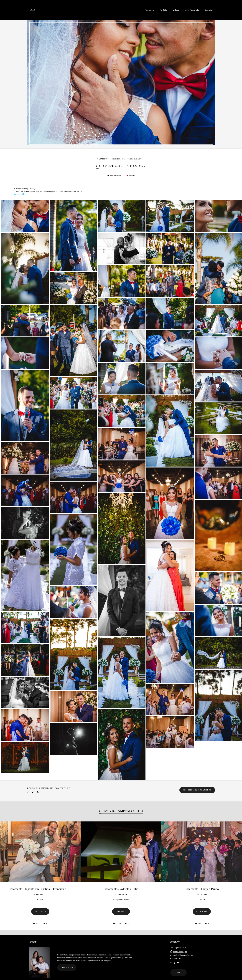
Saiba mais (67, 965)
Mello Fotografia (192, 10)
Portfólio (163, 10)
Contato (208, 10)
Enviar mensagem (180, 949)
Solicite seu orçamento (197, 790)
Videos (176, 10)
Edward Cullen (20, 194)
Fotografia (149, 10)
